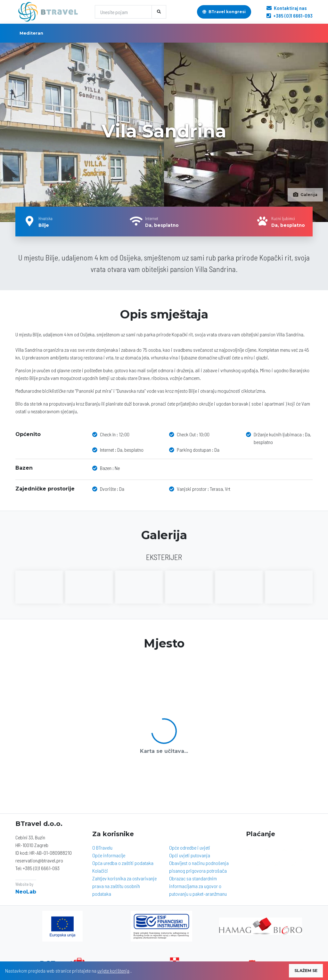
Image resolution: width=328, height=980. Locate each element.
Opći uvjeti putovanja (190, 855)
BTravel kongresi (224, 12)
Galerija (305, 195)
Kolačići (100, 871)
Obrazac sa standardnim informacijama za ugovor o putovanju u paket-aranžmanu (198, 886)
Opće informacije (109, 855)
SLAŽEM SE (306, 971)
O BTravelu (102, 848)
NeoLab (26, 892)
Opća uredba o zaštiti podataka (123, 863)
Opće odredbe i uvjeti (190, 848)
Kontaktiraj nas (287, 8)
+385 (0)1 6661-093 (290, 16)
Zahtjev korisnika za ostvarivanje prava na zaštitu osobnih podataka (124, 886)
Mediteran (31, 33)
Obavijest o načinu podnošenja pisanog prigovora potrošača (199, 867)
